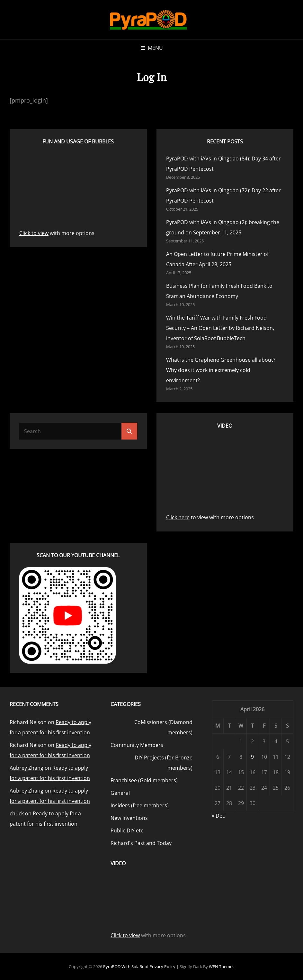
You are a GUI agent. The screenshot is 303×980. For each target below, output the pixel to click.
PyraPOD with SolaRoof (126, 966)
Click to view (34, 233)
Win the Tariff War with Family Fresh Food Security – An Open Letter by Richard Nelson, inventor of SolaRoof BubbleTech (220, 328)
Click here (178, 517)
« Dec (218, 816)
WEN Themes (222, 966)
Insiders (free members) (140, 805)
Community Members (137, 745)
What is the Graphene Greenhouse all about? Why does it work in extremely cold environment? (221, 370)
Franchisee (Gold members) (144, 780)
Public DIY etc (127, 830)
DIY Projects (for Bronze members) (164, 763)
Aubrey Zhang (27, 768)
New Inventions (129, 818)
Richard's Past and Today (141, 843)
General (120, 793)
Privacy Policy (162, 966)
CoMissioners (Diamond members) (163, 727)
